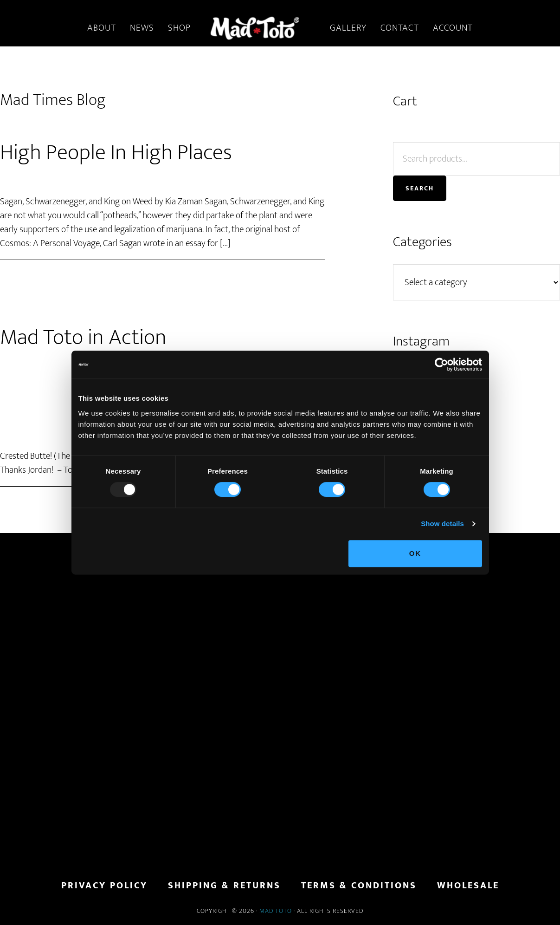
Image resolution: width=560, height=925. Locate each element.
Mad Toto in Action (83, 338)
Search (420, 188)
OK (415, 553)
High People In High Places (116, 153)
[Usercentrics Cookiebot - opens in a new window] (441, 365)
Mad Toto (276, 911)
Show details (442, 524)
